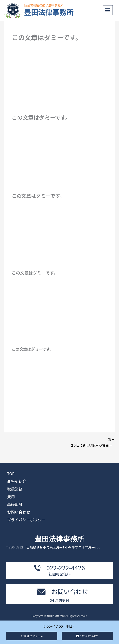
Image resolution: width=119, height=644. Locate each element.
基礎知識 (15, 504)
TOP (11, 473)
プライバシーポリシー (26, 520)
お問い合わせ (19, 512)
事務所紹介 (17, 481)
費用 (11, 497)
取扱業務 (15, 489)
